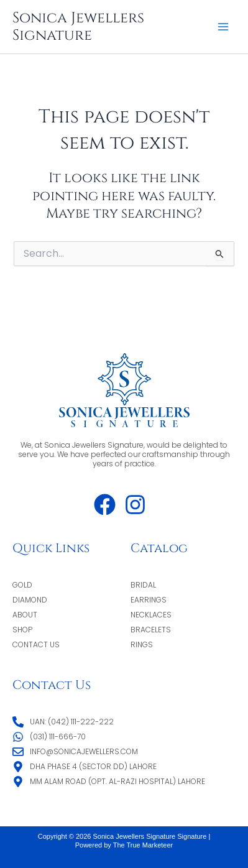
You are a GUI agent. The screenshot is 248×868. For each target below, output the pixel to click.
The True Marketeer (143, 845)
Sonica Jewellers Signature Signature (150, 836)
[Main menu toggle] (223, 27)
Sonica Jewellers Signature (78, 27)
